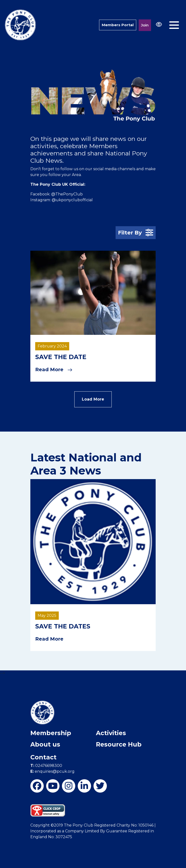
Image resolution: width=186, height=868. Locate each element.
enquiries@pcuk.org (52, 771)
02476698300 (46, 766)
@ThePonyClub (67, 194)
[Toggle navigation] (174, 25)
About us (45, 744)
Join (145, 25)
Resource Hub (119, 744)
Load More (93, 399)
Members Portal (118, 25)
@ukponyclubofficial (72, 200)
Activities (111, 733)
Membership (51, 733)
